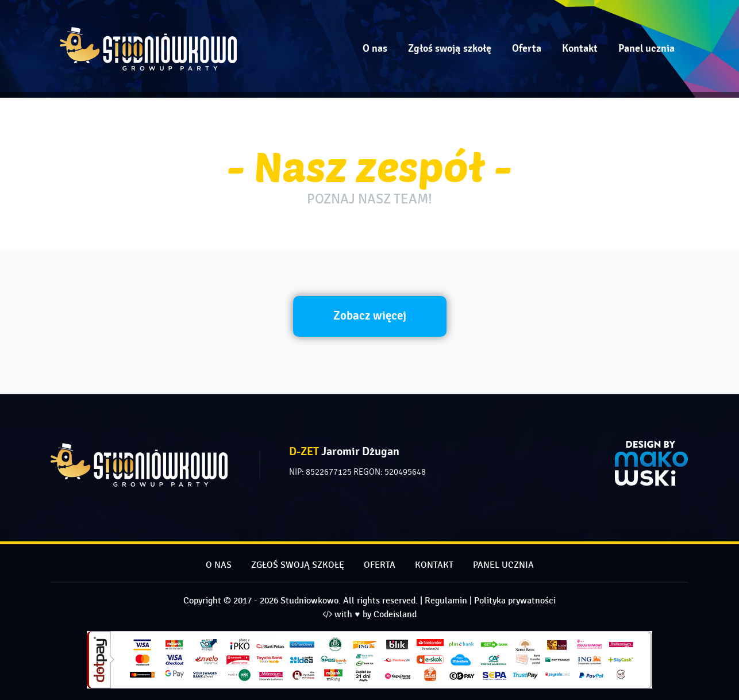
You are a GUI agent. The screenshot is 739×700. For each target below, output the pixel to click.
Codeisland (395, 615)
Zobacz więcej (370, 316)
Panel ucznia (646, 49)
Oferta (527, 49)
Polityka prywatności (515, 601)
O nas (375, 49)
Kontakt (580, 49)
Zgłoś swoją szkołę (450, 49)
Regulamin (446, 601)
